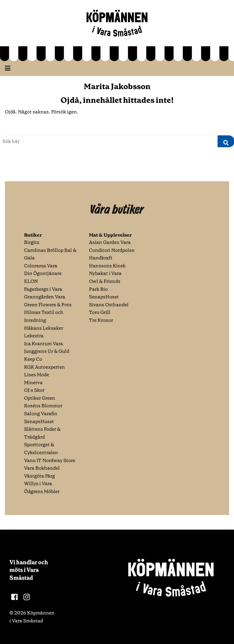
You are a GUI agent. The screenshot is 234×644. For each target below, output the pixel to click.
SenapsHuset (39, 421)
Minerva (33, 383)
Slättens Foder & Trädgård (42, 433)
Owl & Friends (105, 281)
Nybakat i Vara (105, 273)
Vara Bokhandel (42, 468)
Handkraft (101, 258)
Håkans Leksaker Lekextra (44, 332)
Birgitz (32, 242)
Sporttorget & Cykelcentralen (41, 449)
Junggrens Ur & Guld (47, 351)
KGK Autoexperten (44, 367)
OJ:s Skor (34, 390)
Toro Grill (100, 312)
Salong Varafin (41, 414)
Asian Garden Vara (110, 242)
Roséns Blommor (43, 406)
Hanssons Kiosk (107, 266)
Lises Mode (37, 375)
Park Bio (98, 289)
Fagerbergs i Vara (43, 289)
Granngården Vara (45, 297)
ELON (31, 281)
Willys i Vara (38, 484)
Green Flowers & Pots (48, 305)
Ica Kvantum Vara (44, 344)
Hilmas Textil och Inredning (44, 316)
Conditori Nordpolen (112, 250)
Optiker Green (40, 398)
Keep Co (33, 359)
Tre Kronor (101, 320)
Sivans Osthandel (109, 305)
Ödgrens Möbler (42, 491)
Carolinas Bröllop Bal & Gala (50, 254)
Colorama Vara (41, 266)
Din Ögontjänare (43, 273)
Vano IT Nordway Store (50, 460)
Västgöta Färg (39, 476)
